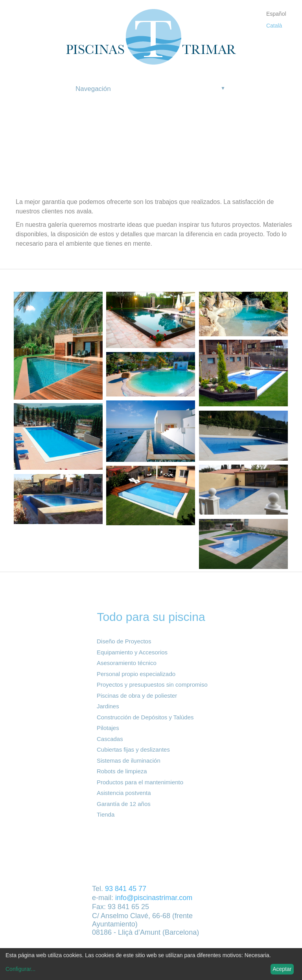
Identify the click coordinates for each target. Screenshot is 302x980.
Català (274, 26)
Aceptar (282, 969)
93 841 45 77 (126, 889)
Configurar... (20, 969)
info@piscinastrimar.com (154, 898)
